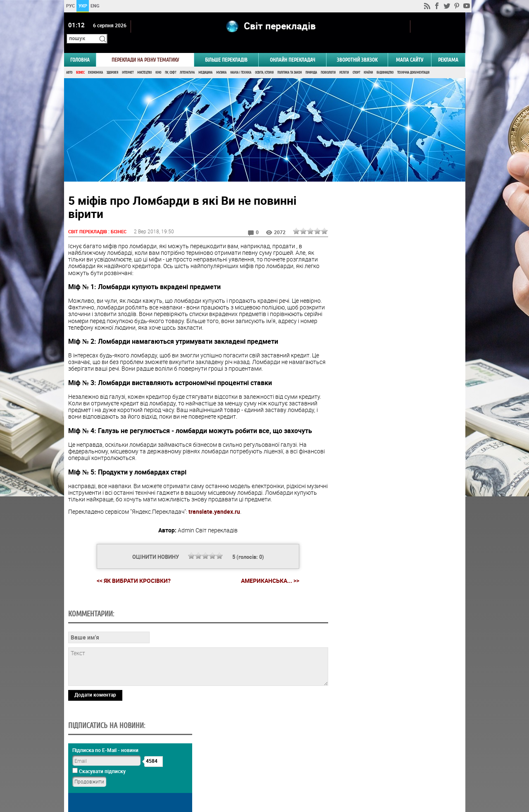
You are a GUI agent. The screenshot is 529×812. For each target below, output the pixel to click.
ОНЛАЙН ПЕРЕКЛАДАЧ (293, 48)
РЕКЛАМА (448, 48)
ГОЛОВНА (80, 48)
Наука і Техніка (241, 61)
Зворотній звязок (357, 48)
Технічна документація (413, 61)
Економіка (95, 61)
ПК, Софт (170, 61)
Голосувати (395, 507)
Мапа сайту (410, 48)
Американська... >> (267, 569)
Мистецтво (144, 61)
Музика (221, 61)
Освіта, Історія (264, 61)
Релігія (344, 61)
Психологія (328, 61)
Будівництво (385, 61)
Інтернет (128, 61)
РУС (70, 6)
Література (187, 61)
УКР (82, 6)
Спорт (356, 61)
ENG (95, 6)
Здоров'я (112, 61)
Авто (69, 61)
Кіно (158, 61)
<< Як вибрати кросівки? (130, 569)
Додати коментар (95, 740)
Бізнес (80, 61)
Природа (311, 61)
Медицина (205, 61)
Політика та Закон (290, 61)
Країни (368, 61)
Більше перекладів (226, 48)
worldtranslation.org (382, 769)
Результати (395, 519)
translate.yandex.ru (214, 500)
